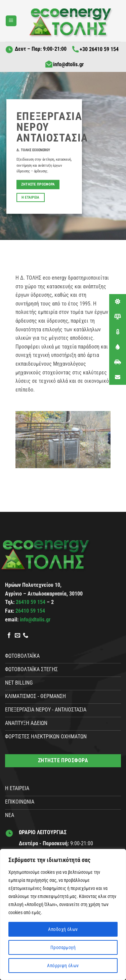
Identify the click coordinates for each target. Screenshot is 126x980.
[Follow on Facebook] (9, 636)
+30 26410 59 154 (95, 49)
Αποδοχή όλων (63, 929)
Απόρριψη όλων (63, 966)
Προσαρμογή (63, 947)
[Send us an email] (17, 636)
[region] (63, 914)
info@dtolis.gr (64, 64)
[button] (11, 21)
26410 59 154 (31, 602)
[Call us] (26, 636)
